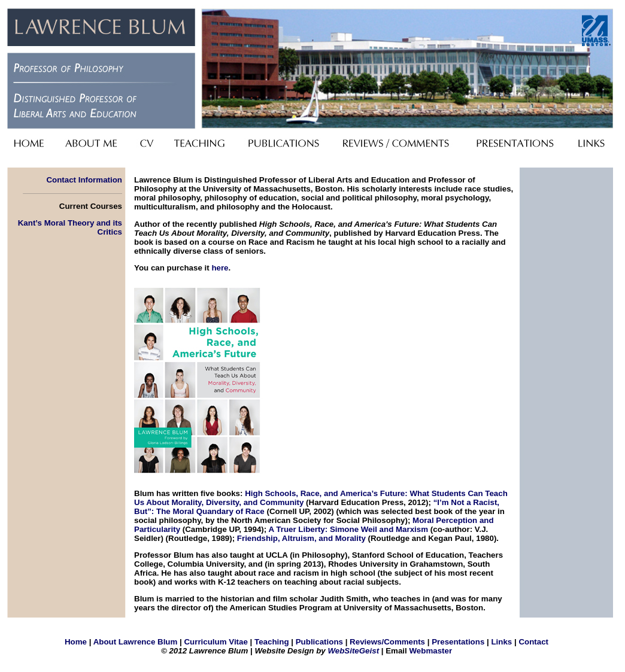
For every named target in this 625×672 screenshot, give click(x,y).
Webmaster (430, 651)
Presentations (458, 642)
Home (76, 642)
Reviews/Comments (387, 642)
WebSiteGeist (353, 651)
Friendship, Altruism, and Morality (301, 538)
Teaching (272, 642)
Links (501, 642)
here (220, 268)
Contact (533, 642)
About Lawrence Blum (136, 642)
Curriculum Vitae (216, 642)
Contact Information (84, 180)
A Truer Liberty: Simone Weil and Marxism (348, 529)
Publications (319, 642)
